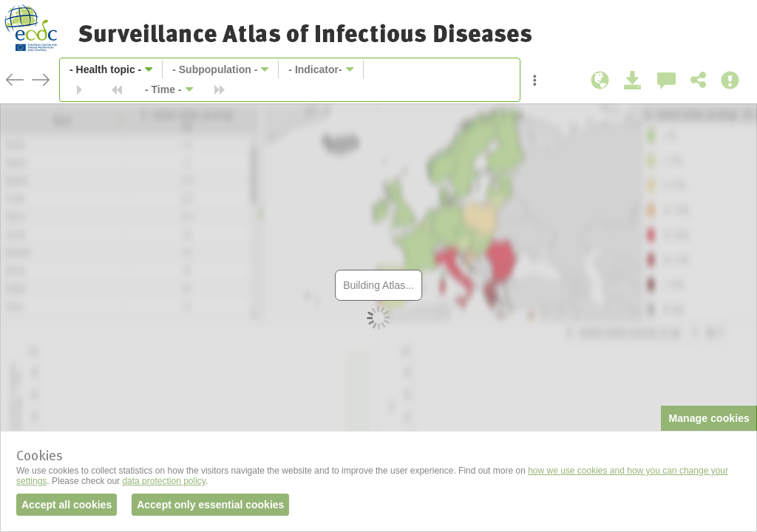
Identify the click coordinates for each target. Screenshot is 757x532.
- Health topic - (105, 69)
